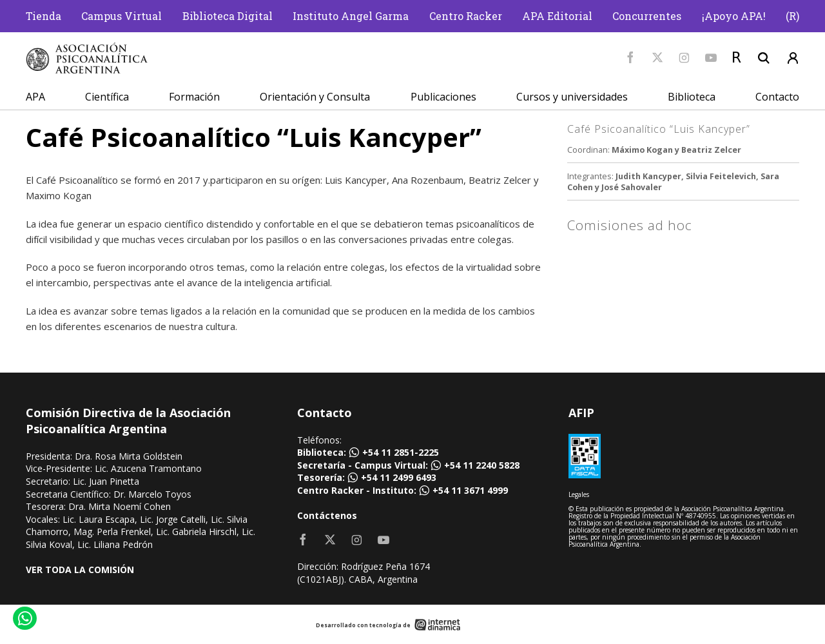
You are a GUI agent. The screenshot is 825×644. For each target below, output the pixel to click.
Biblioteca (692, 97)
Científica (107, 97)
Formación (194, 97)
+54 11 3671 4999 (470, 490)
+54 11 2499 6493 (399, 477)
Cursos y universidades (572, 97)
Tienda (44, 16)
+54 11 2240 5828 (482, 465)
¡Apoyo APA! (734, 16)
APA (35, 97)
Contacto (777, 97)
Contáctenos (327, 515)
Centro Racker (466, 16)
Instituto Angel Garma (351, 16)
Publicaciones (443, 97)
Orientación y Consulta (315, 97)
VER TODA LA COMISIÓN (80, 570)
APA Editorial (557, 16)
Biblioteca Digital (228, 16)
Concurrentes (647, 16)
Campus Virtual (121, 16)
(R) (792, 16)
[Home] (87, 58)
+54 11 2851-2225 (401, 452)
